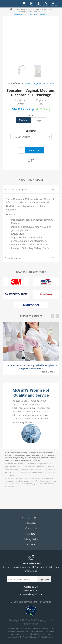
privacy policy (34, 631)
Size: (31, 115)
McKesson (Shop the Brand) (39, 83)
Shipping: (31, 131)
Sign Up (44, 579)
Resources (31, 523)
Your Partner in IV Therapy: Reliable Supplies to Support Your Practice (31, 367)
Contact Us (31, 528)
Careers (31, 534)
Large (39, 120)
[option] (21, 71)
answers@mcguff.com (31, 594)
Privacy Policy (31, 539)
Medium (23, 120)
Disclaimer (31, 545)
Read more (47, 372)
